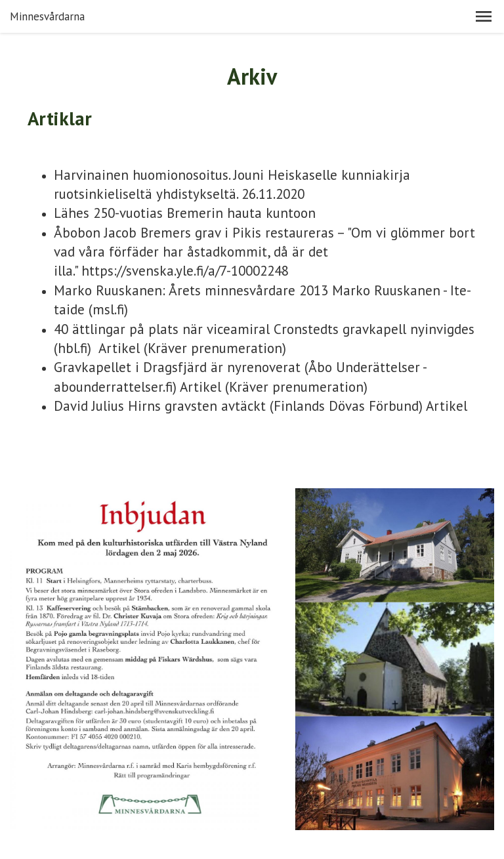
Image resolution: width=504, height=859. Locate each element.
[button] (484, 16)
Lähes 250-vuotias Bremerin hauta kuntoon (185, 213)
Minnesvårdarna (47, 16)
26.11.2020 (273, 194)
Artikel (119, 348)
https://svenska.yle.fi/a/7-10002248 (185, 271)
